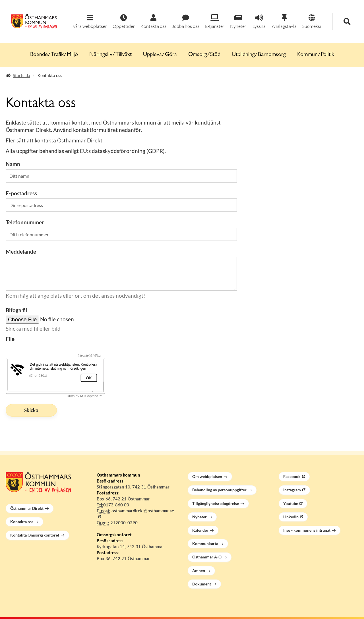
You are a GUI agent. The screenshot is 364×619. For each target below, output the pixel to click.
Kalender (200, 530)
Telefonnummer (25, 222)
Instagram (292, 490)
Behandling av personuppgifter (219, 490)
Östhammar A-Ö (207, 557)
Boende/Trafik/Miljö (54, 55)
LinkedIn (291, 517)
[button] (90, 22)
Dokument (202, 584)
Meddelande (21, 251)
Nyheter (199, 517)
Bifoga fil (16, 310)
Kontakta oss (22, 522)
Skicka (31, 410)
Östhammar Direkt (27, 508)
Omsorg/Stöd (204, 55)
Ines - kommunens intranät (307, 530)
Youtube (291, 503)
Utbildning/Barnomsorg (259, 55)
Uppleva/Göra (160, 55)
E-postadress (21, 193)
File (10, 339)
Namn (13, 164)
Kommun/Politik (316, 55)
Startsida (21, 75)
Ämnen (199, 571)
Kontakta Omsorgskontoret (35, 535)
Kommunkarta (205, 544)
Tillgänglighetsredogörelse (216, 503)
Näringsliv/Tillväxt (110, 55)
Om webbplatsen (207, 476)
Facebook (292, 476)
